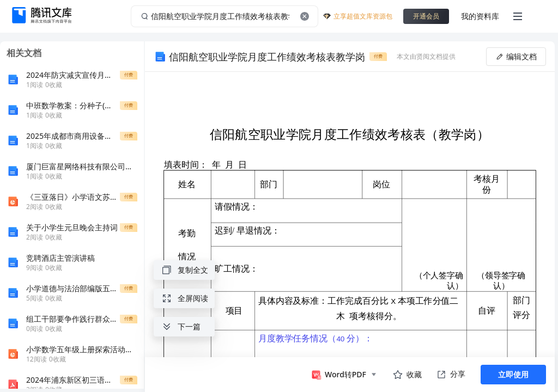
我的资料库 (480, 16)
